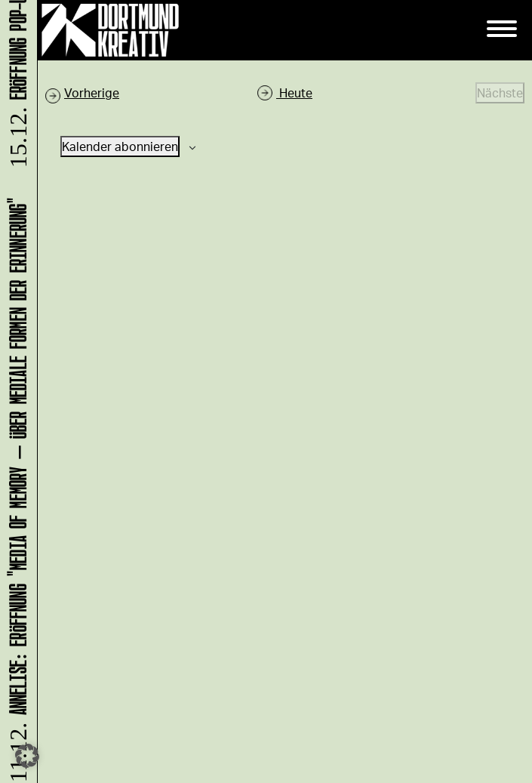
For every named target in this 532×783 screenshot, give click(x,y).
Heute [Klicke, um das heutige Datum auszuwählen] (294, 92)
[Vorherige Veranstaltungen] (82, 93)
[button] (27, 756)
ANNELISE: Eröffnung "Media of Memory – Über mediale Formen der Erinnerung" (15, 489)
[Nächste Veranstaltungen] (500, 93)
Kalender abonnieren (120, 146)
